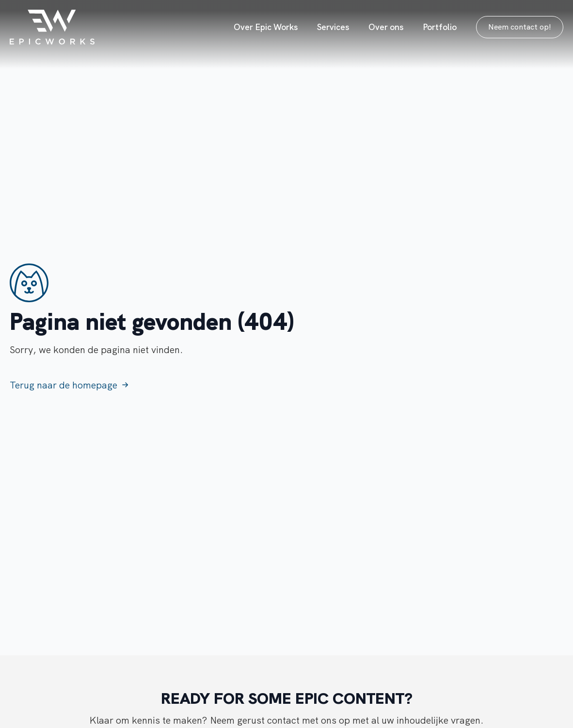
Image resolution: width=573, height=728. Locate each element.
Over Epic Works (266, 27)
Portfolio (440, 27)
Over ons (386, 27)
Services (333, 27)
